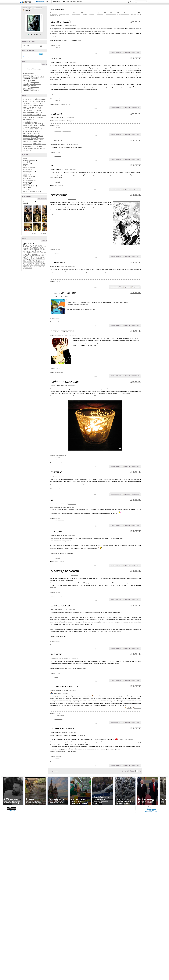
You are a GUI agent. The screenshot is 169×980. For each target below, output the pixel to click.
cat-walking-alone (34, 250)
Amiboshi (25, 248)
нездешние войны (28, 125)
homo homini (33, 99)
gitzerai (30, 253)
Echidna (38, 251)
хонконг (31, 146)
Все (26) (44, 64)
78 (122, 771)
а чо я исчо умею (38, 101)
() (120, 52)
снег (35, 140)
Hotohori (43, 253)
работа (26, 133)
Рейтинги (58, 2)
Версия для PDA (152, 809)
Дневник (135, 21)
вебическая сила (36, 106)
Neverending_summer (29, 257)
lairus (24, 101)
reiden (28, 101)
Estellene (25, 253)
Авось (67, 2)
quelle (37, 257)
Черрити (25, 268)
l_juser (44, 254)
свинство (41, 138)
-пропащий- (26, 247)
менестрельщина (27, 121)
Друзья (30, 8)
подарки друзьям (28, 180)
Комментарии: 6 (35, 78)
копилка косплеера (28, 186)
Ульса (43, 266)
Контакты (152, 810)
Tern (24, 260)
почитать (36, 131)
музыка (40, 123)
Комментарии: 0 (35, 75)
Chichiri (25, 251)
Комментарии (38, 8)
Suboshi (23, 10)
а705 (24, 103)
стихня (25, 158)
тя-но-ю (25, 188)
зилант (25, 115)
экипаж (25, 150)
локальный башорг (31, 119)
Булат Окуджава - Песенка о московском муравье (32, 85)
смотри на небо (28, 139)
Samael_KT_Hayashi (29, 259)
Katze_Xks (31, 254)
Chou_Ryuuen (31, 251)
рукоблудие (35, 138)
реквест (25, 175)
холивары (26, 146)
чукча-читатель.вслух (31, 148)
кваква (44, 115)
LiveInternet (26, 2)
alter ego (25, 99)
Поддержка (128, 2)
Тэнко (39, 266)
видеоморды (26, 169)
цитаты (25, 162)
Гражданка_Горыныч (38, 262)
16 (126, 771)
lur (39, 256)
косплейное (26, 182)
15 (127, 771)
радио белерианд (35, 134)
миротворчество (30, 123)
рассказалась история (33, 136)
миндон (25, 173)
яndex (30, 150)
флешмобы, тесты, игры (30, 191)
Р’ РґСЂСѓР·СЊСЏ (36, 34)
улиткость (37, 144)
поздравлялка (27, 131)
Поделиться (136, 52)
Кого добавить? (38, 245)
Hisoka (39, 253)
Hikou (35, 253)
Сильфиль (26, 266)
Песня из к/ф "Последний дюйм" (33, 77)
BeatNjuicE (26, 250)
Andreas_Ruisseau (34, 248)
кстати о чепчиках (35, 117)
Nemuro (42, 256)
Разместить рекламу (152, 812)
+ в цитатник (72, 25)
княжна (24, 117)
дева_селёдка (27, 263)
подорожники (27, 178)
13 (132, 771)
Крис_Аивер (35, 263)
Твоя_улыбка (33, 266)
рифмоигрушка (26, 138)
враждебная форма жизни (61, 322)
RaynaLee (43, 257)
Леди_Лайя (42, 263)
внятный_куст (27, 262)
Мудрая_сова (36, 265)
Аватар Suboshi (34, 23)
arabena (42, 248)
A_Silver (43, 247)
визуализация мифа (29, 168)
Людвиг (29, 265)
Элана (30, 268)
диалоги (38, 112)
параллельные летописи (32, 129)
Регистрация (40, 2)
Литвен (25, 265)
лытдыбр (25, 164)
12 (134, 771)
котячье (25, 189)
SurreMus (38, 259)
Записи (25, 8)
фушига (44, 144)
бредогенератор (27, 171)
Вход (48, 2)
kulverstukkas (38, 254)
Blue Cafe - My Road (29, 80)
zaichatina (28, 260)
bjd (28, 99)
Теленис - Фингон (28, 74)
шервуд (42, 148)
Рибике (43, 265)
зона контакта (35, 115)
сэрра (24, 142)
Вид (131, 2)
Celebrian (43, 250)
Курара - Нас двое (28, 89)
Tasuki (43, 259)
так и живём (32, 141)
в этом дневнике (29, 57)
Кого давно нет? (27, 245)
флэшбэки (26, 184)
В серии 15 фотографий (39, 233)
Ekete (43, 251)
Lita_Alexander (34, 256)
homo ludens (41, 99)
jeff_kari (25, 254)
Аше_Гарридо (36, 260)
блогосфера (32, 103)
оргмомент (35, 127)
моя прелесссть (27, 177)
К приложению (42, 199)
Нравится (127, 52)
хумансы (38, 146)
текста (25, 166)
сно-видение (40, 140)
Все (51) (44, 241)
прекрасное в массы (29, 160)
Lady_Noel (26, 256)
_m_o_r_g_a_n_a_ (35, 247)
